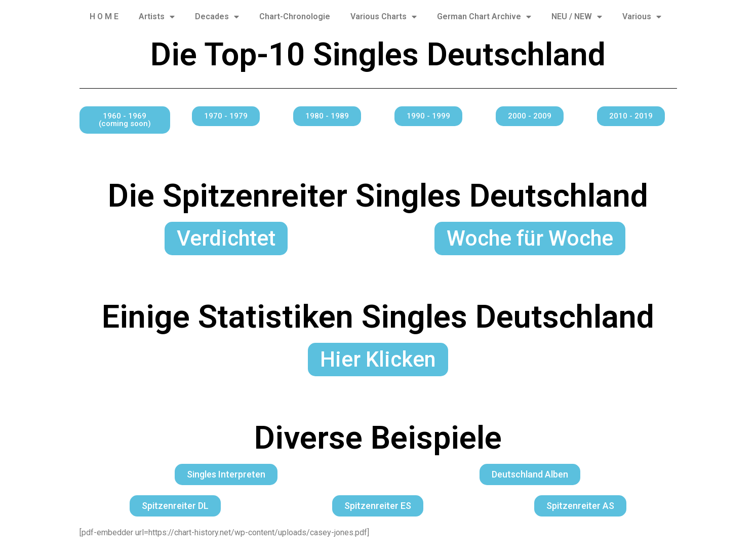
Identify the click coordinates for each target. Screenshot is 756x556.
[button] (125, 120)
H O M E (104, 16)
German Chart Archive (484, 17)
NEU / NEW (577, 17)
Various (642, 17)
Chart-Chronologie (295, 16)
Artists (157, 17)
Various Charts (384, 17)
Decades (217, 17)
